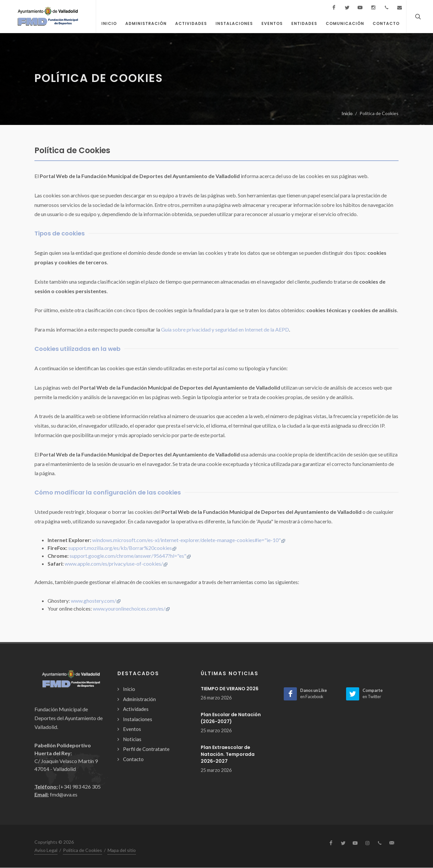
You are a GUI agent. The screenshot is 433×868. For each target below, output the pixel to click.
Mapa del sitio (122, 850)
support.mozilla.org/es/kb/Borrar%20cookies (122, 548)
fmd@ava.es (64, 795)
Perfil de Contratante (146, 749)
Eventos (132, 729)
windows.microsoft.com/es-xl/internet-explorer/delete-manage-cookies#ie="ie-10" (189, 540)
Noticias (132, 739)
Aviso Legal (46, 850)
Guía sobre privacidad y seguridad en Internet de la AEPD (225, 330)
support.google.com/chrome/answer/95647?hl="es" (130, 556)
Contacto (133, 759)
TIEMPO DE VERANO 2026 (230, 689)
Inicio (347, 114)
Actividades (136, 709)
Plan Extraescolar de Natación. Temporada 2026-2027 (228, 755)
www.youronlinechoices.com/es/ (131, 609)
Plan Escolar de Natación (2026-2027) (231, 718)
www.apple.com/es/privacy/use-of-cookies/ (116, 564)
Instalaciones (138, 719)
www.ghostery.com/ (96, 601)
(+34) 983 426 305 (80, 787)
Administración (139, 699)
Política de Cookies (82, 850)
